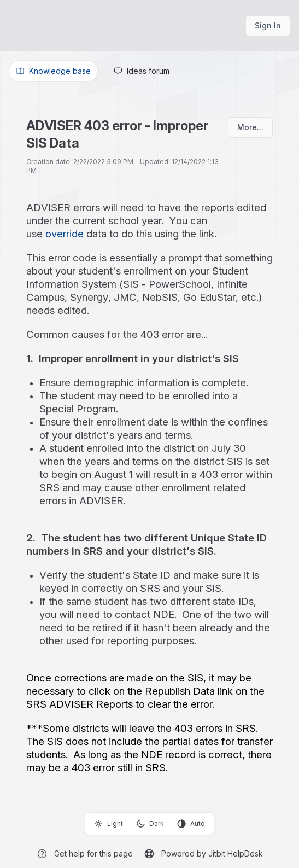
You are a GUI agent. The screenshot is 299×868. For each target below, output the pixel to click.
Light (109, 824)
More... (250, 127)
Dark (150, 824)
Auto (191, 824)
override (65, 234)
